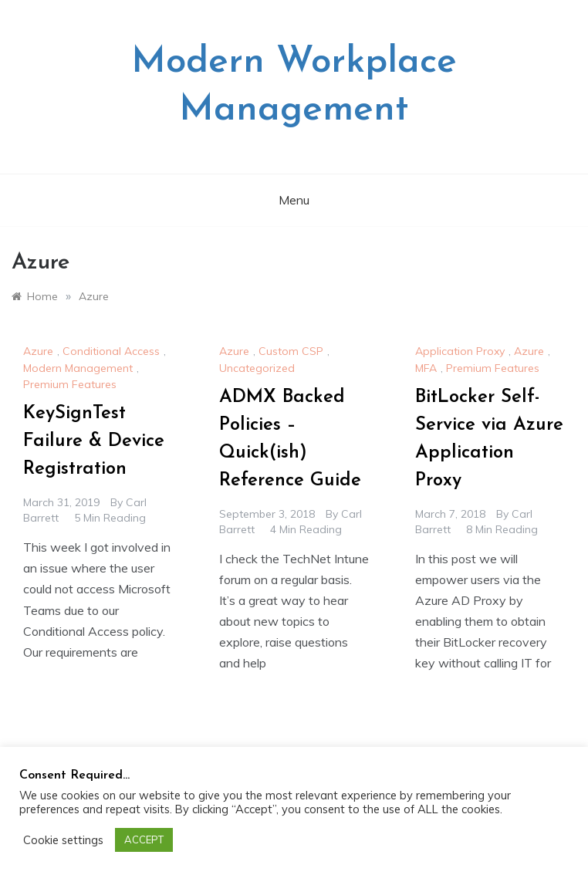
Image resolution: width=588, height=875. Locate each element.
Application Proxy (460, 351)
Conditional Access (111, 351)
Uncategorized (257, 368)
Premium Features (70, 384)
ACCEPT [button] (144, 840)
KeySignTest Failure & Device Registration (94, 441)
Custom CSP (291, 351)
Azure (38, 351)
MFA (426, 368)
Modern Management (78, 368)
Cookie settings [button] (63, 840)
